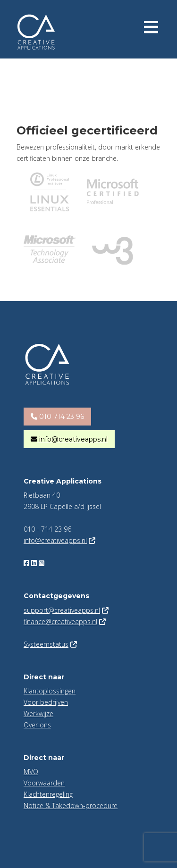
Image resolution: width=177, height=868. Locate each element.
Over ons (37, 725)
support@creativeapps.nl (62, 610)
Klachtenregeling (48, 794)
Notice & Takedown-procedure (71, 805)
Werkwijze (38, 714)
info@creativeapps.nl (55, 540)
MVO (31, 772)
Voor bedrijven (46, 702)
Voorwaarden (44, 783)
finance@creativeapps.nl (60, 622)
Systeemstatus (46, 644)
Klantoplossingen (50, 691)
